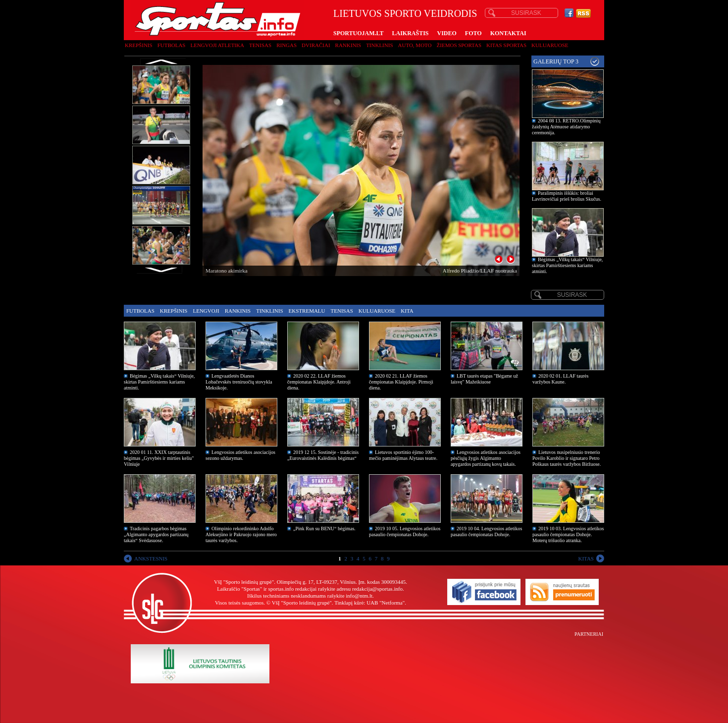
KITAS (586, 558)
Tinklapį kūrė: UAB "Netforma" (369, 603)
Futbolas (172, 45)
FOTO (473, 33)
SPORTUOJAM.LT (358, 33)
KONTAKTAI (508, 33)
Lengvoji (206, 311)
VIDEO (447, 33)
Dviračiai (316, 45)
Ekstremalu (307, 311)
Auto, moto (415, 45)
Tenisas (260, 45)
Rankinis (348, 45)
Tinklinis (379, 45)
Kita (407, 311)
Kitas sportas (506, 45)
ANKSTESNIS (151, 558)
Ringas (286, 45)
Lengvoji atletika (217, 45)
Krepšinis (139, 45)
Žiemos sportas (459, 45)
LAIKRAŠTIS (410, 33)
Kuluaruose (550, 45)
